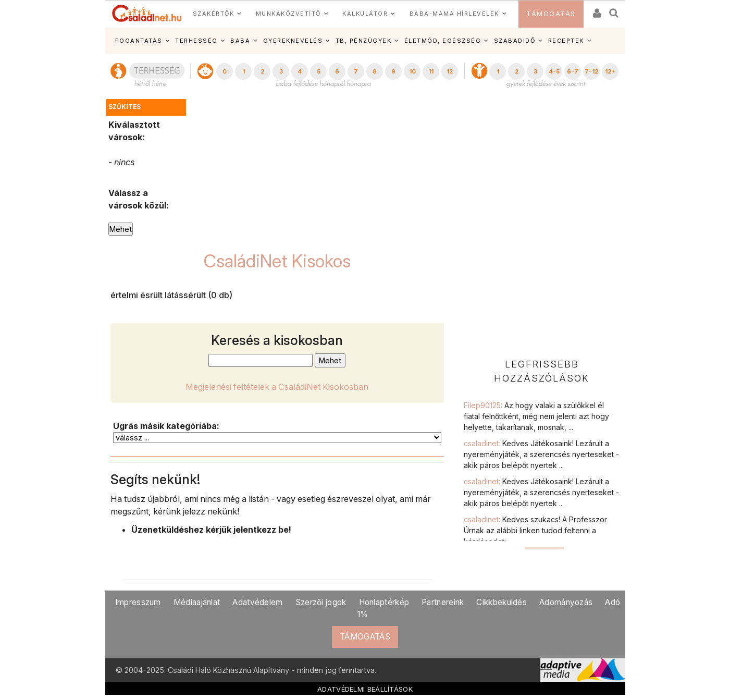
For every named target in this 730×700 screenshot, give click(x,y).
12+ (610, 71)
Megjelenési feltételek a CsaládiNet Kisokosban (277, 387)
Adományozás (566, 602)
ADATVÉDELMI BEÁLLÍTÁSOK (365, 689)
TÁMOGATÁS (551, 14)
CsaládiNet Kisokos (277, 261)
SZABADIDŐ (515, 41)
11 (431, 71)
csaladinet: (541, 454)
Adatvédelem (257, 602)
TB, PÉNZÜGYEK (364, 41)
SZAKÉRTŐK (214, 14)
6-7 (573, 71)
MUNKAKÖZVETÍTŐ (288, 14)
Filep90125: (536, 416)
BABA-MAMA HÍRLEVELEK (454, 14)
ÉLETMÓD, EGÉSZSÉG (443, 41)
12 (450, 71)
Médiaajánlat (197, 602)
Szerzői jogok (321, 602)
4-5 (554, 71)
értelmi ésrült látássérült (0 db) (171, 295)
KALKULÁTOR (365, 14)
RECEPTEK (566, 41)
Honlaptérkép (384, 602)
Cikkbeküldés (502, 602)
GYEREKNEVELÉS (293, 41)
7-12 (591, 71)
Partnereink (443, 602)
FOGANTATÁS (139, 41)
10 (412, 71)
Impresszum (138, 602)
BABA (240, 41)
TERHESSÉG (196, 41)
